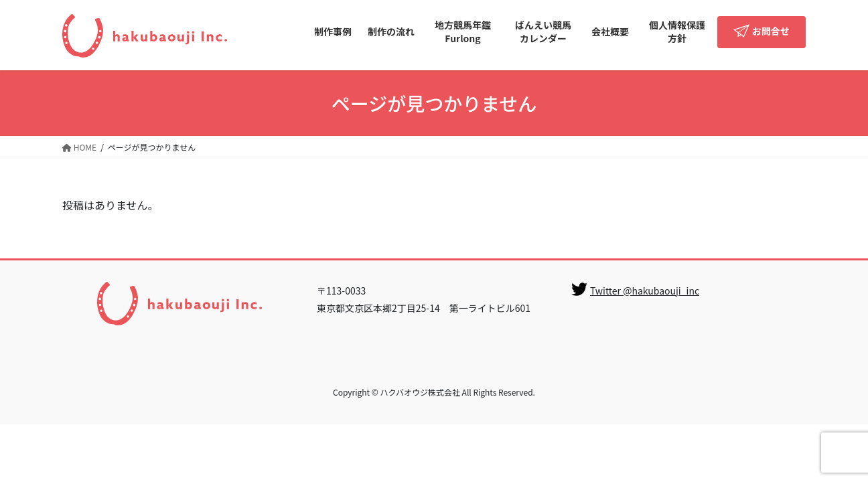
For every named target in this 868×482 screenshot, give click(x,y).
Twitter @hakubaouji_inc (645, 291)
